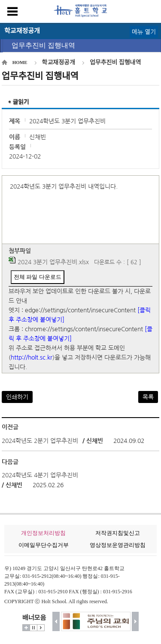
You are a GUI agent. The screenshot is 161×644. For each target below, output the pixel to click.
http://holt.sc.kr (32, 357)
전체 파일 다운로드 (38, 277)
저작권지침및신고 (118, 533)
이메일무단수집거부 (44, 545)
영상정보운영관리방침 (118, 545)
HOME (20, 62)
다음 (135, 621)
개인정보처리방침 (43, 533)
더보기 (26, 628)
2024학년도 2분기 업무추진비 (40, 441)
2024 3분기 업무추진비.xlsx (53, 262)
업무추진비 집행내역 (43, 45)
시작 (41, 628)
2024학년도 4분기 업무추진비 (40, 475)
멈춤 (33, 628)
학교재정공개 (59, 63)
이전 (56, 621)
